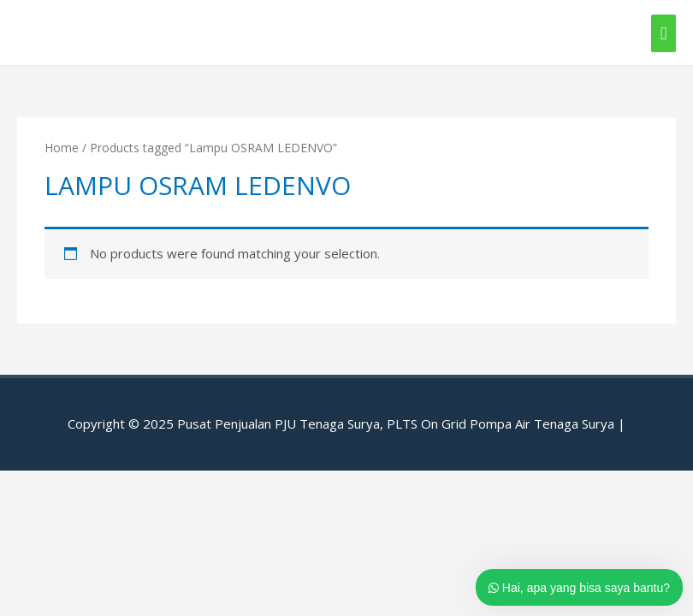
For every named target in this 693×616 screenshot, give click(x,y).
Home (62, 148)
